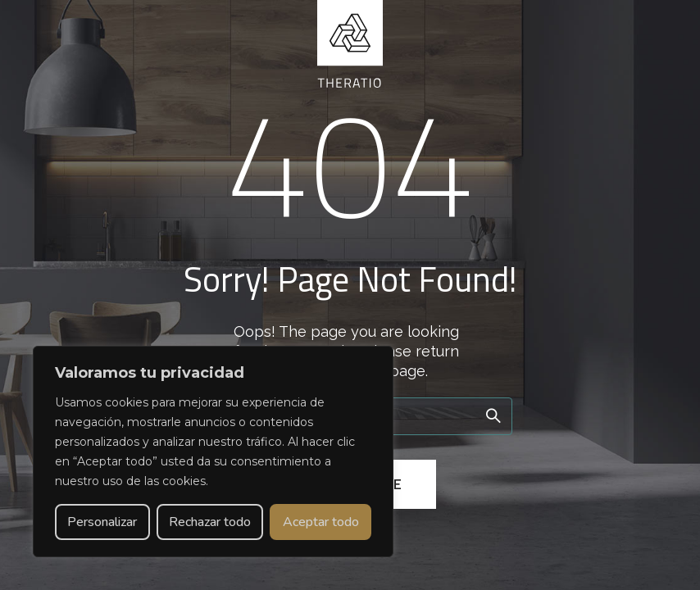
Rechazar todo (210, 522)
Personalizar (102, 522)
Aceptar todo (321, 522)
